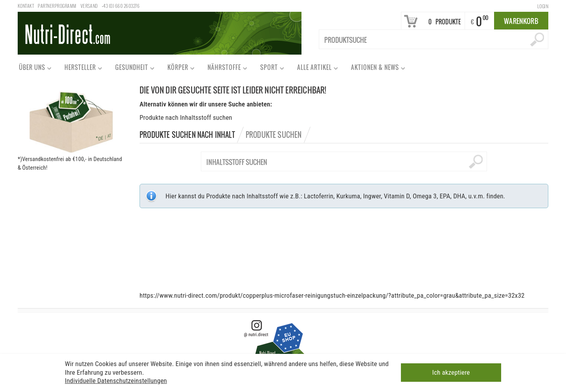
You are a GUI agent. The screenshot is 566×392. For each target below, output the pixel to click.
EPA (445, 196)
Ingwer (372, 196)
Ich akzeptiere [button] (451, 372)
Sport (269, 69)
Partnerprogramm (57, 6)
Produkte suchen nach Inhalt (187, 135)
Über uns (32, 69)
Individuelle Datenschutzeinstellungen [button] (116, 380)
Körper (177, 69)
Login (543, 6)
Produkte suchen (274, 135)
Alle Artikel (314, 69)
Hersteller (80, 69)
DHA (459, 196)
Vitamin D (397, 196)
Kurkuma (348, 196)
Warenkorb (521, 21)
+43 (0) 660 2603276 (121, 6)
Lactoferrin (319, 196)
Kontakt (26, 6)
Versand (89, 6)
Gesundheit (131, 69)
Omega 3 (425, 196)
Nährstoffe (224, 69)
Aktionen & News (375, 69)
